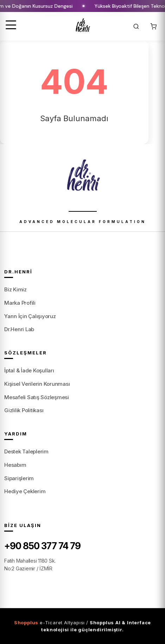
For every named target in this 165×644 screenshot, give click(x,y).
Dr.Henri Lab (19, 329)
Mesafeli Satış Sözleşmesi (37, 397)
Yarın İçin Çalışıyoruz (30, 316)
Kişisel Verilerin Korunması (37, 384)
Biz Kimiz (15, 289)
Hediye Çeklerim (25, 491)
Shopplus (26, 623)
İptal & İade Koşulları (29, 370)
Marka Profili (20, 303)
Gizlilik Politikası (24, 410)
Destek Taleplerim (26, 451)
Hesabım (15, 465)
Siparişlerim (19, 478)
